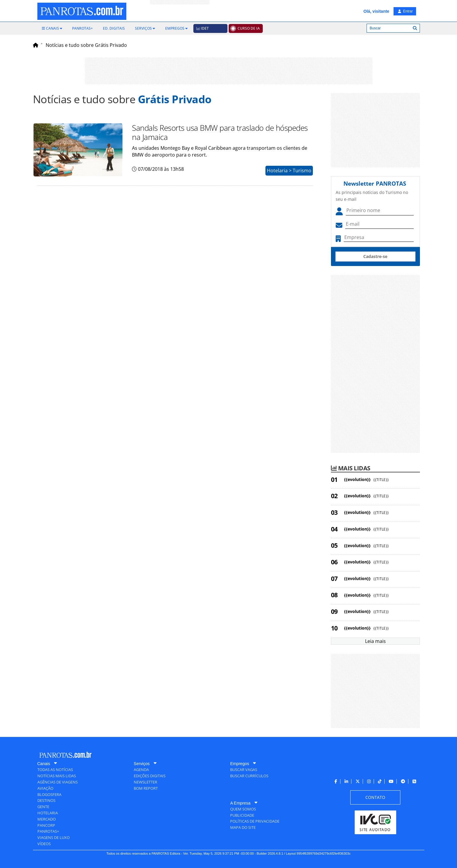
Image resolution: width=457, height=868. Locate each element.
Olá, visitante (376, 11)
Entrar (405, 11)
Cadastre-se (375, 256)
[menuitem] (52, 28)
